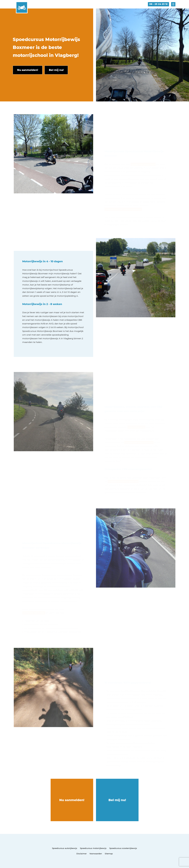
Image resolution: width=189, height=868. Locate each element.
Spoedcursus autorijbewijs (65, 848)
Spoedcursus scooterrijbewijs (123, 848)
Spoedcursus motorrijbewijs (93, 848)
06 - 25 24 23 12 (158, 4)
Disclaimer (82, 854)
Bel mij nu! (117, 800)
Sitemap (109, 854)
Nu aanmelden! (72, 800)
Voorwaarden (96, 854)
